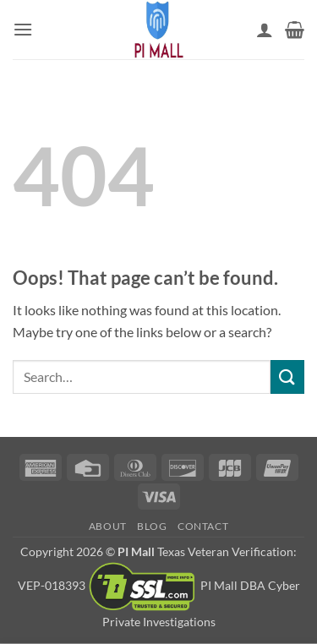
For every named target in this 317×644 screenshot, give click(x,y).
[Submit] (287, 377)
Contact (203, 526)
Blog (152, 526)
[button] (23, 29)
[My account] (265, 30)
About (108, 526)
